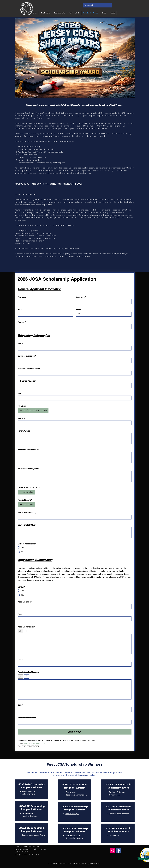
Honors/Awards (24, 431)
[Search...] (97, 5)
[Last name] (103, 302)
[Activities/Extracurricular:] (75, 458)
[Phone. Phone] (106, 314)
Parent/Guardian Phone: (28, 717)
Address (22, 322)
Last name (81, 297)
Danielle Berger (72, 814)
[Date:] (74, 619)
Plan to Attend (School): (28, 512)
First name (23, 297)
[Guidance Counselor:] (74, 361)
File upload (23, 406)
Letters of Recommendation (29, 488)
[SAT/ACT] (74, 423)
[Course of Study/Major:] (75, 533)
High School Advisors (27, 381)
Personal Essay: (25, 500)
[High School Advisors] (74, 386)
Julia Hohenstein (73, 835)
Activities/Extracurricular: (28, 450)
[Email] (45, 314)
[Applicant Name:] (74, 606)
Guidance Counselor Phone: (30, 368)
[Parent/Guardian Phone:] (74, 722)
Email (21, 310)
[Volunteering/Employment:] (75, 476)
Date (20, 660)
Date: (20, 614)
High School (23, 344)
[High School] (74, 348)
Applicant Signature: (26, 627)
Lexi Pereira (28, 813)
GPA (20, 393)
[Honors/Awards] (75, 439)
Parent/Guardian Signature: (29, 672)
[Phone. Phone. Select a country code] (80, 314)
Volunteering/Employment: (29, 469)
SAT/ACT (22, 418)
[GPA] (74, 398)
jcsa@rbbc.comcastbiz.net (27, 854)
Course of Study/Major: (27, 525)
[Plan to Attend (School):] (74, 517)
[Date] (74, 664)
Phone (79, 310)
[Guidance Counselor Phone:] (74, 373)
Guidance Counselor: (27, 356)
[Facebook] (118, 850)
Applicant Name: (25, 602)
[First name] (45, 302)
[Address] (74, 327)
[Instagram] (112, 850)
